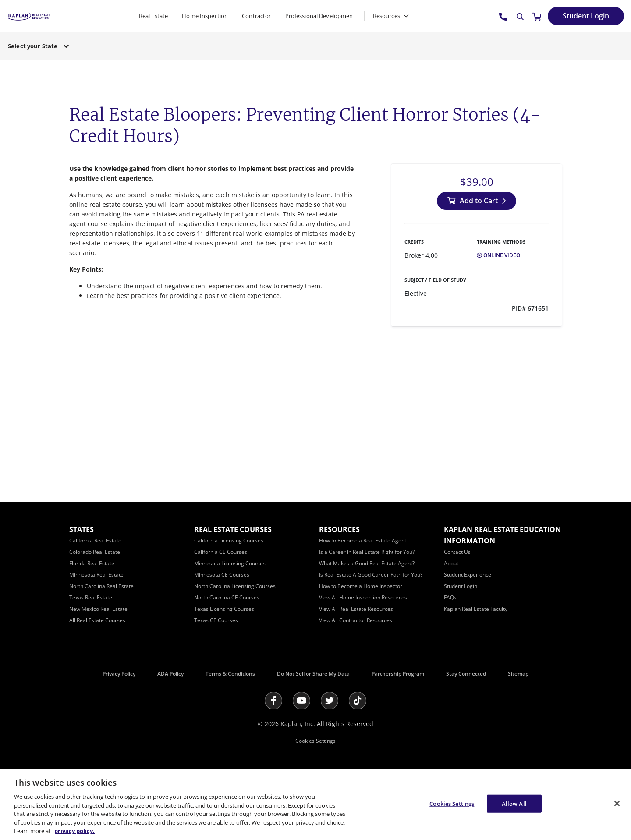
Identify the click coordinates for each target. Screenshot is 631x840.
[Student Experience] (468, 575)
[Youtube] (301, 701)
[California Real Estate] (95, 541)
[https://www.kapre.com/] (29, 16)
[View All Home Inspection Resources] (363, 597)
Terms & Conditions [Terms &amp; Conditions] (230, 674)
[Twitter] (330, 701)
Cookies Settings (315, 741)
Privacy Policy (119, 674)
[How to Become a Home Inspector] (361, 586)
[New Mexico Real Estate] (98, 609)
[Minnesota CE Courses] (222, 575)
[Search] (520, 17)
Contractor (256, 16)
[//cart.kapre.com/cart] (537, 16)
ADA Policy (170, 674)
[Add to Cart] (477, 201)
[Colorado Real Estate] (95, 552)
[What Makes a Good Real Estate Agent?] (367, 563)
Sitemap (518, 674)
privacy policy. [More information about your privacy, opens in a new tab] (74, 831)
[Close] (617, 803)
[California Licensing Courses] (229, 541)
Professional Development (320, 16)
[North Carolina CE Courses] (227, 597)
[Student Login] (586, 16)
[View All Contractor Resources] (356, 620)
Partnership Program (398, 674)
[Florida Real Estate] (92, 563)
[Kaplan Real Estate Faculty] (476, 609)
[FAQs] (450, 597)
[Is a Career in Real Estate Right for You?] (367, 552)
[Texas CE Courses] (216, 620)
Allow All (514, 803)
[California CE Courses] (221, 552)
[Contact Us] (457, 552)
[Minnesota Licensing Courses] (230, 563)
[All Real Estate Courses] (97, 620)
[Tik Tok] (358, 701)
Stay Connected (466, 674)
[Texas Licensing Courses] (224, 609)
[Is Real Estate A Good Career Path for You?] (371, 575)
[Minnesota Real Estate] (96, 575)
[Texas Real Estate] (91, 597)
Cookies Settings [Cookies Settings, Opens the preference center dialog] (452, 803)
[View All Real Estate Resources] (356, 609)
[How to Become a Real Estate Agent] (363, 541)
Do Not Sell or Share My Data (313, 674)
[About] (451, 563)
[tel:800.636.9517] (503, 16)
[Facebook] (273, 701)
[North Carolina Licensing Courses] (235, 586)
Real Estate (153, 16)
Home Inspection (205, 16)
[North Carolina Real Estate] (101, 586)
